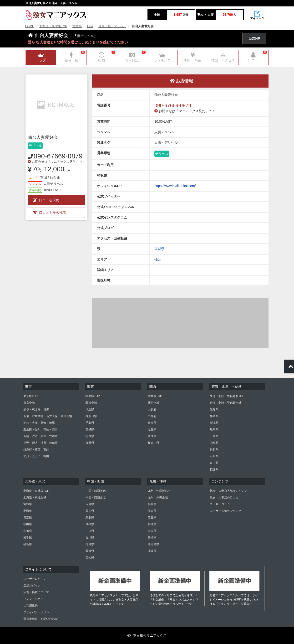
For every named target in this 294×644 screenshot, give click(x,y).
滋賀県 (152, 429)
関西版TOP (155, 396)
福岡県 (152, 504)
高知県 (90, 558)
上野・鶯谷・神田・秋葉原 (41, 443)
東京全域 (29, 403)
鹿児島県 (153, 544)
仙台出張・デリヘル (112, 26)
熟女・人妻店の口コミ (224, 497)
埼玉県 (90, 409)
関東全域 (91, 403)
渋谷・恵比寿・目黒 (36, 409)
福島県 (28, 544)
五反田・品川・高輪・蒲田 (41, 429)
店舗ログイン (32, 586)
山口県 (90, 531)
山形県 (28, 531)
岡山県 (90, 511)
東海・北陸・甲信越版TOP (227, 396)
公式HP (254, 38)
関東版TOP (93, 396)
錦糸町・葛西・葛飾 (36, 450)
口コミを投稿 (46, 200)
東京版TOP (30, 396)
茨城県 (90, 429)
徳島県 (90, 544)
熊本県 (152, 511)
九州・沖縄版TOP (159, 491)
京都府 (152, 416)
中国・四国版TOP (97, 491)
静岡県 (214, 416)
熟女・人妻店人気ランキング (228, 491)
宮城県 (77, 26)
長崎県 (152, 524)
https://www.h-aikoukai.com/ (175, 186)
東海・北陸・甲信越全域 (226, 403)
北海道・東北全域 (35, 497)
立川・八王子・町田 (36, 456)
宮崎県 (152, 538)
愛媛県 (90, 551)
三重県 (214, 436)
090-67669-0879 (58, 156)
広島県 (90, 504)
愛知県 (214, 409)
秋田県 (28, 524)
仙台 (90, 26)
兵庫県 (152, 423)
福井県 (214, 470)
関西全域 (153, 403)
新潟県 (214, 423)
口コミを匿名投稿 (49, 213)
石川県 (214, 456)
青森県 (28, 518)
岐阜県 (214, 429)
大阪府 (152, 409)
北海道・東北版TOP (53, 26)
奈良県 (152, 436)
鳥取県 (90, 518)
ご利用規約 (30, 606)
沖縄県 (152, 551)
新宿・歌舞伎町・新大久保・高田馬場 (48, 416)
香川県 (90, 538)
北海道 (28, 511)
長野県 (214, 450)
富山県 (214, 463)
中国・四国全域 (96, 497)
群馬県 (90, 443)
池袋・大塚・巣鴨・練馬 (39, 423)
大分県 (152, 531)
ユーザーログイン (35, 579)
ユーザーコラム (220, 504)
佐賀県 (152, 518)
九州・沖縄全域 (158, 497)
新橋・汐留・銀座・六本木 (41, 436)
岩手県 (28, 538)
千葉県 (90, 423)
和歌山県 (153, 443)
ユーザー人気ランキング (226, 511)
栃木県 (90, 436)
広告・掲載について (36, 592)
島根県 (90, 524)
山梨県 (214, 443)
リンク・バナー (33, 599)
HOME (30, 26)
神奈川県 (91, 416)
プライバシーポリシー (38, 612)
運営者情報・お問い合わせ (41, 619)
